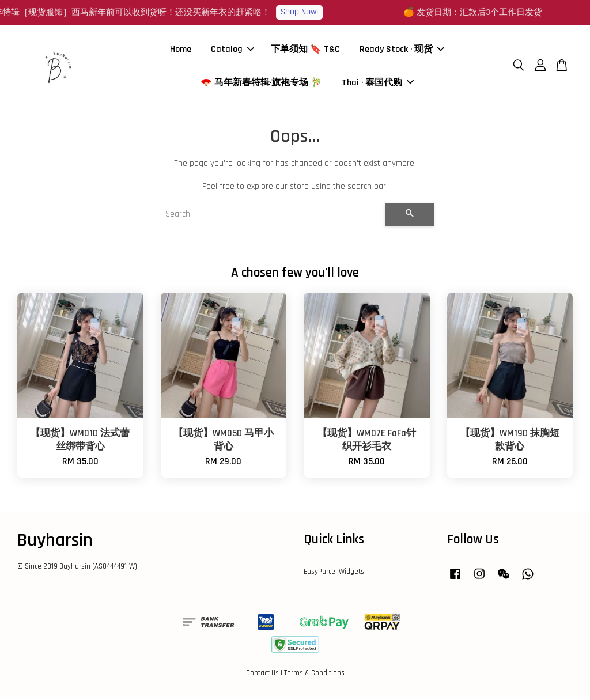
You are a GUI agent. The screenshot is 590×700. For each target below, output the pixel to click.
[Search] (271, 218)
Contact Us (262, 676)
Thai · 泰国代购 (378, 84)
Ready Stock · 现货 (402, 51)
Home (181, 51)
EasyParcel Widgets (334, 575)
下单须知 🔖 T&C (305, 51)
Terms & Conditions (314, 676)
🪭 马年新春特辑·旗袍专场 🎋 (261, 84)
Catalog (232, 51)
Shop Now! (306, 12)
